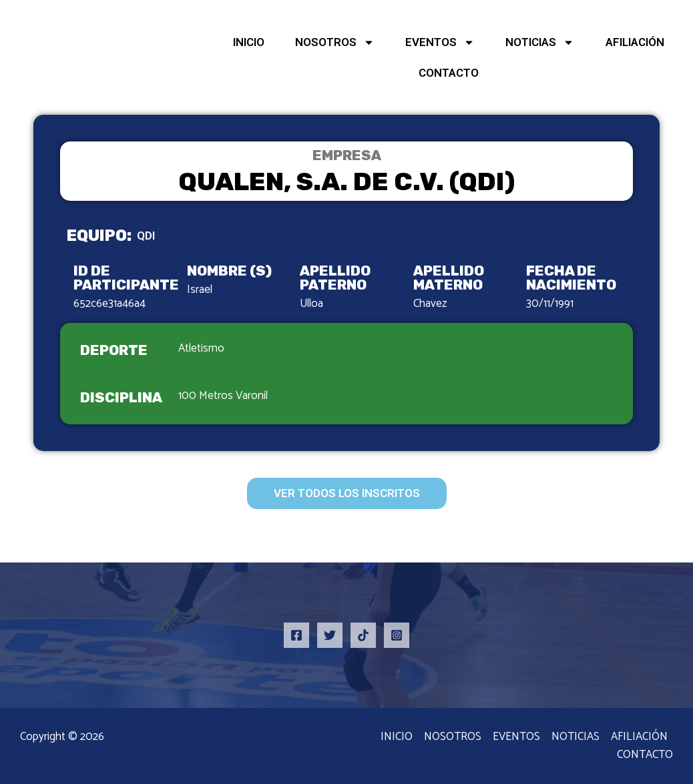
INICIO (249, 42)
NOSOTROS (335, 42)
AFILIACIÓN (635, 42)
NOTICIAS (540, 42)
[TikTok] (363, 635)
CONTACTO (449, 73)
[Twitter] (330, 635)
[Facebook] (296, 635)
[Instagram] (397, 635)
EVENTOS (440, 42)
